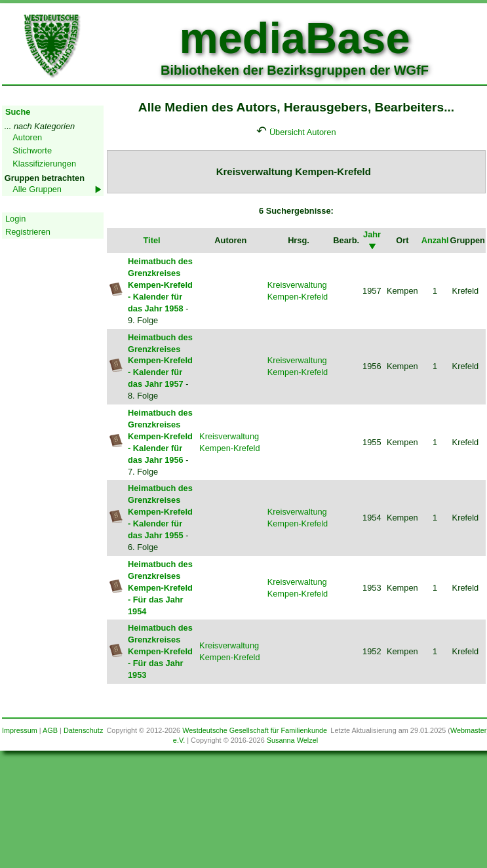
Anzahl (435, 240)
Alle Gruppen (37, 189)
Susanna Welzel (292, 740)
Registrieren (28, 232)
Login (15, 219)
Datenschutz (83, 730)
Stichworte (32, 150)
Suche (18, 112)
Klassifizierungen (44, 164)
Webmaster (468, 730)
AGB (50, 730)
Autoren (27, 137)
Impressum (20, 730)
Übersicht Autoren (303, 132)
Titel (151, 240)
